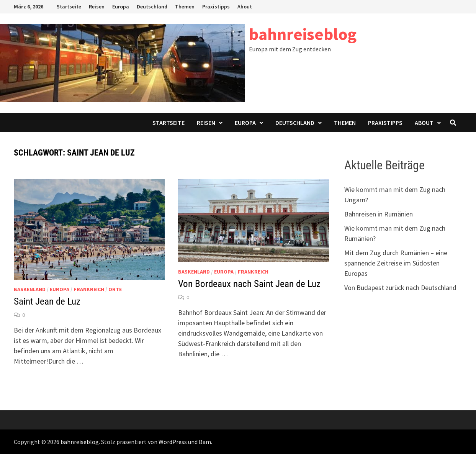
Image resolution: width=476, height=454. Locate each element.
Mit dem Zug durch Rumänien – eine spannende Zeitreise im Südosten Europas (396, 263)
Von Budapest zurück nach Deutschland (400, 288)
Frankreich (89, 289)
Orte (115, 289)
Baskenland (30, 289)
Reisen (97, 7)
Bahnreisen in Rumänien (379, 214)
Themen (185, 7)
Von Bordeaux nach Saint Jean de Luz (249, 284)
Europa (121, 7)
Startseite (69, 7)
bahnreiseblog (303, 34)
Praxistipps (216, 7)
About (245, 7)
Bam (205, 442)
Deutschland (152, 7)
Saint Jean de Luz (47, 301)
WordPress (173, 442)
